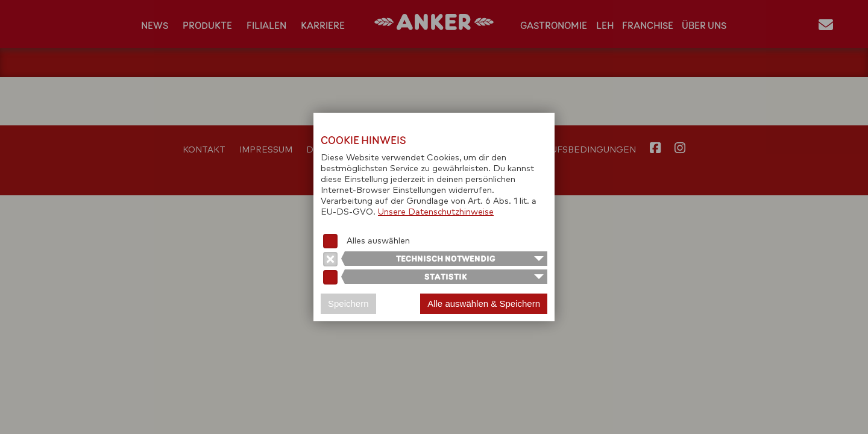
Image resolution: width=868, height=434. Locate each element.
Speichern (348, 303)
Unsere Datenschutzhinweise (436, 212)
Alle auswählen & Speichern (484, 303)
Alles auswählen (378, 241)
